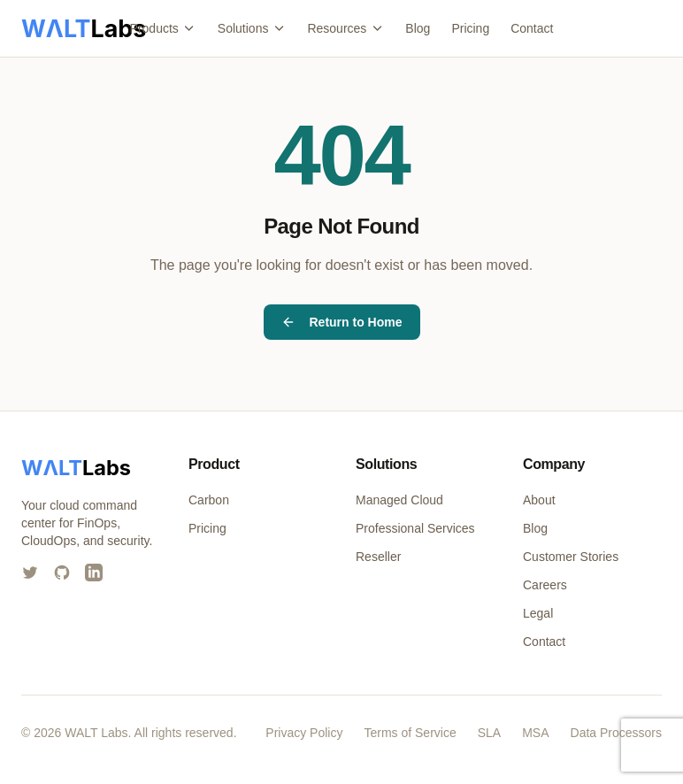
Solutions (252, 28)
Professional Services (415, 528)
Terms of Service (410, 733)
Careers (545, 585)
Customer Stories (571, 557)
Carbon (209, 500)
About (539, 500)
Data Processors (616, 733)
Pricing (470, 28)
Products (163, 28)
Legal (538, 613)
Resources (345, 28)
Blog (418, 28)
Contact (532, 28)
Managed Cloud (399, 500)
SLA (489, 733)
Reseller (378, 557)
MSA (535, 733)
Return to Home (342, 322)
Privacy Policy (304, 733)
